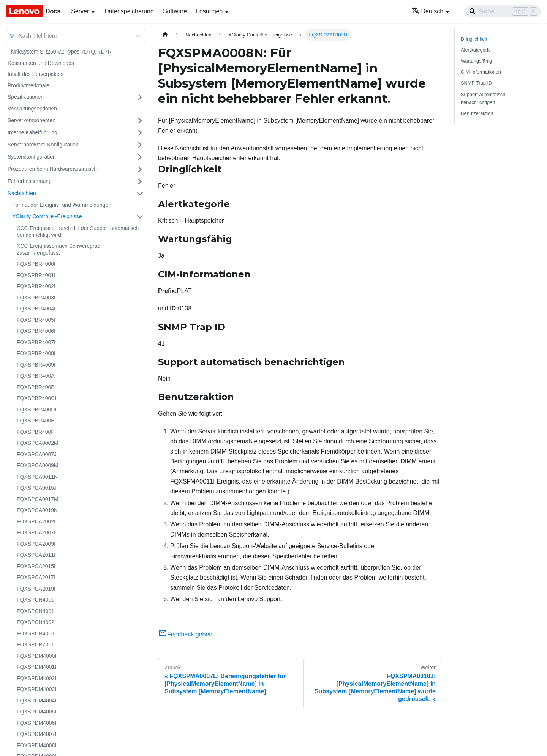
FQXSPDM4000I (36, 656)
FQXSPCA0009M (38, 465)
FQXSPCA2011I (36, 555)
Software (175, 11)
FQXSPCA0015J (37, 488)
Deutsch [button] (428, 11)
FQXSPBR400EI (36, 421)
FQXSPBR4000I (36, 264)
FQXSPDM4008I (36, 745)
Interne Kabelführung (32, 132)
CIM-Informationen (481, 72)
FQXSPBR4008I (36, 353)
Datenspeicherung (129, 11)
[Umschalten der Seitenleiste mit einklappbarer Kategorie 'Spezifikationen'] (140, 97)
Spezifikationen (26, 97)
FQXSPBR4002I (36, 286)
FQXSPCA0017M (38, 499)
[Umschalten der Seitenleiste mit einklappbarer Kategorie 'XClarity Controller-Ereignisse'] (140, 217)
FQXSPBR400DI (36, 409)
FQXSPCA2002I (36, 521)
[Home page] (165, 35)
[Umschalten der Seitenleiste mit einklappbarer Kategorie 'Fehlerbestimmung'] (140, 181)
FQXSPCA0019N (37, 510)
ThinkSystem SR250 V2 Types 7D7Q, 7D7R (60, 52)
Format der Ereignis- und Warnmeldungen (62, 205)
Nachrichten (22, 193)
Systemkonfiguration (32, 157)
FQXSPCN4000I (36, 600)
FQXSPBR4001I (36, 275)
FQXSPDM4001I (36, 667)
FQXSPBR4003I (36, 298)
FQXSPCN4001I (36, 611)
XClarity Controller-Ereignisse (47, 216)
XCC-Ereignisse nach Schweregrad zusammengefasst (58, 249)
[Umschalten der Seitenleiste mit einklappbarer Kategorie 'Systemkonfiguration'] (140, 157)
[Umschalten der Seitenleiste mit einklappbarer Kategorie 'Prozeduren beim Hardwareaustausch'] (140, 169)
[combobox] (19, 36)
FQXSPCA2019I (36, 589)
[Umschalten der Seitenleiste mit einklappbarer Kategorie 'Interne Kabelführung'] (140, 133)
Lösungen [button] (209, 11)
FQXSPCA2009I (36, 544)
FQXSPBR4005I (36, 320)
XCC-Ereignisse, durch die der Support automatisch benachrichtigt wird (78, 232)
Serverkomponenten (32, 120)
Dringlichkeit (474, 39)
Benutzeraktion (477, 113)
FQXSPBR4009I (36, 365)
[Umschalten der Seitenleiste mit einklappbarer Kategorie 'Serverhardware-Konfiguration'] (140, 145)
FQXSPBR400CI (36, 398)
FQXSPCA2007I (36, 532)
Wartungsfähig (476, 61)
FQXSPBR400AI (36, 376)
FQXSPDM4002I (36, 678)
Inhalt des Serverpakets (36, 74)
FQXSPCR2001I (36, 644)
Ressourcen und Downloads (41, 63)
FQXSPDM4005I (36, 712)
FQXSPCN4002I (36, 622)
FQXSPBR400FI (36, 432)
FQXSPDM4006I (36, 723)
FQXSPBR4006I (36, 331)
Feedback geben (185, 634)
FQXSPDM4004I (36, 701)
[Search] (503, 11)
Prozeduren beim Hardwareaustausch (52, 169)
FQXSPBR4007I (36, 342)
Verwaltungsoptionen (32, 109)
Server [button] (80, 11)
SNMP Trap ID (476, 83)
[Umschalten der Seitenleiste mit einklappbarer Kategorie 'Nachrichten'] (140, 194)
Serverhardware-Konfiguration (43, 145)
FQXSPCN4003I (36, 633)
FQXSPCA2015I (36, 566)
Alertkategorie (476, 50)
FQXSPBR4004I (36, 309)
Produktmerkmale (28, 85)
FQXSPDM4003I (36, 689)
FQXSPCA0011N (37, 477)
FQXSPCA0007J (37, 454)
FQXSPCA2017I (36, 577)
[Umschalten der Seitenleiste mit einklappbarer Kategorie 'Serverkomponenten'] (140, 121)
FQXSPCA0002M (38, 443)
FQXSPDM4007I (36, 734)
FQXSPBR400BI (36, 387)
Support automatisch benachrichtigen (483, 98)
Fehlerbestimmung (30, 181)
